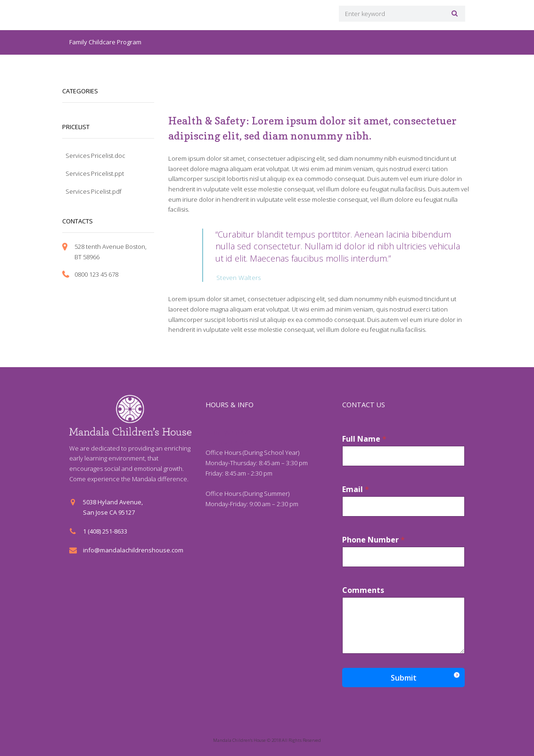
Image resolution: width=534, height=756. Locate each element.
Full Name (364, 439)
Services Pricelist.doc (95, 156)
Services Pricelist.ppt (95, 173)
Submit (404, 677)
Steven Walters (238, 277)
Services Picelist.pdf (94, 191)
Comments (363, 590)
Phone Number (374, 539)
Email (356, 489)
